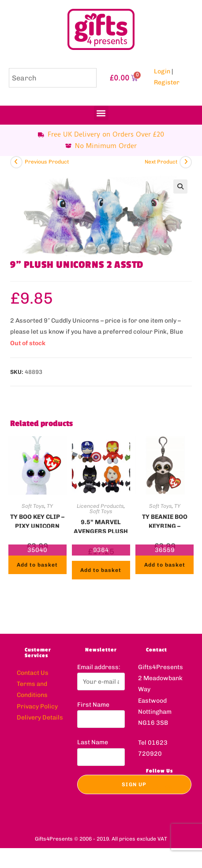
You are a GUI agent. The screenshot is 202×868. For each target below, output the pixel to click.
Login (162, 71)
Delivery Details (40, 718)
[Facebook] (157, 789)
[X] (144, 789)
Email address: (99, 667)
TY (50, 506)
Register (167, 82)
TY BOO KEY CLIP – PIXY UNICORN (37, 521)
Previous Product (47, 162)
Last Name (93, 742)
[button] (101, 113)
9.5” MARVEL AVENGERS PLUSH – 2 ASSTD (101, 526)
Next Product (161, 162)
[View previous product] (16, 162)
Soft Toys (33, 506)
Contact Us (33, 673)
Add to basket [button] (37, 565)
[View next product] (186, 162)
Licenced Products (100, 506)
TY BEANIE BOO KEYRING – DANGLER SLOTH (165, 521)
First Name (93, 705)
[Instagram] (168, 789)
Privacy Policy (37, 706)
